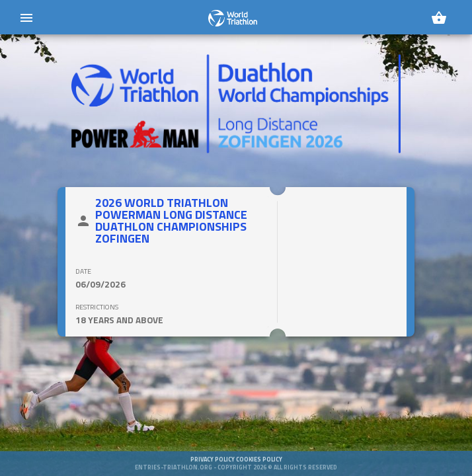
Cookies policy (259, 466)
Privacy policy (213, 466)
